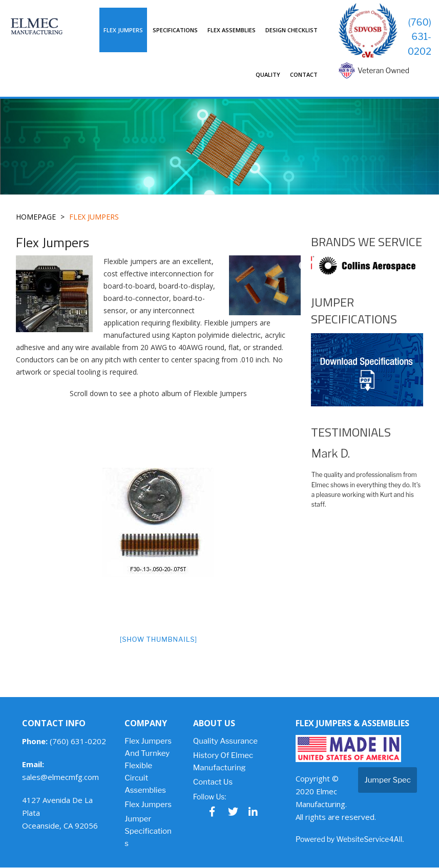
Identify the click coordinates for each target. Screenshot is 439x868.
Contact (304, 74)
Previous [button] (303, 266)
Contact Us (213, 783)
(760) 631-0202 (420, 36)
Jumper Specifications (148, 832)
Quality (268, 74)
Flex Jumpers (123, 30)
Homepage (36, 217)
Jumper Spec (388, 780)
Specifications (175, 30)
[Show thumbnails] (159, 639)
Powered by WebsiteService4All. (350, 840)
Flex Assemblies (232, 30)
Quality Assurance (225, 742)
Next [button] (430, 266)
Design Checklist (291, 30)
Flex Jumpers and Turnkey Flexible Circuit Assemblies (148, 766)
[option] (159, 522)
